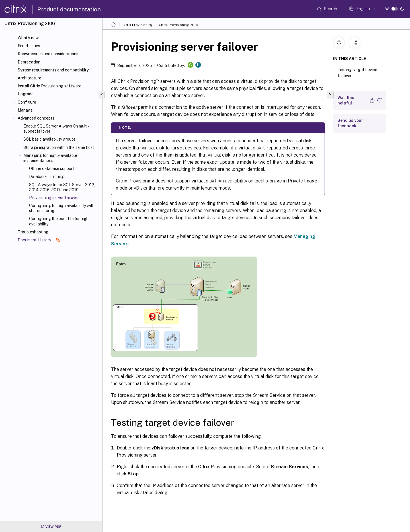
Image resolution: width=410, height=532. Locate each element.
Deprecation (29, 62)
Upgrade (26, 94)
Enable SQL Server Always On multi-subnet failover (56, 129)
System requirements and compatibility (53, 70)
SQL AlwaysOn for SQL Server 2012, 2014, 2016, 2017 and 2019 (62, 187)
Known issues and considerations (48, 54)
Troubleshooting (33, 232)
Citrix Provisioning (137, 25)
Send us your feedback (350, 123)
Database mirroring (46, 176)
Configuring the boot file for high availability (59, 221)
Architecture (29, 78)
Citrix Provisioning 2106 (178, 25)
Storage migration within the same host (59, 147)
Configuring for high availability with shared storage (62, 208)
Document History (39, 240)
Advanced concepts (36, 118)
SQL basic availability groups (50, 139)
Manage (25, 110)
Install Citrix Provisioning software (50, 86)
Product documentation (69, 9)
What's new (28, 38)
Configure (27, 102)
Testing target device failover (357, 73)
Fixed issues (29, 46)
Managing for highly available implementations (50, 158)
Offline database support (52, 169)
